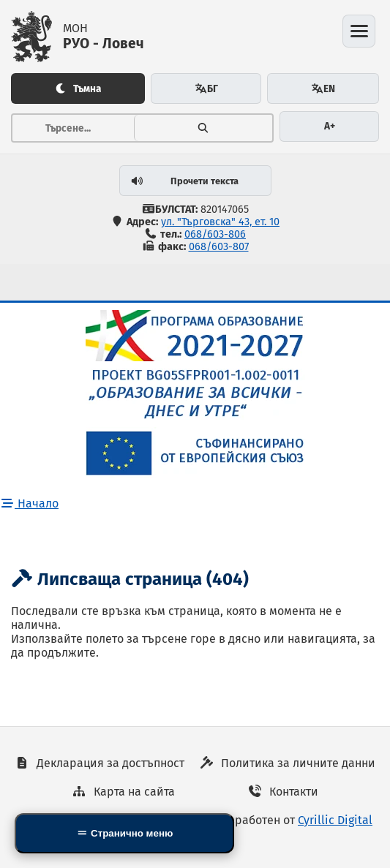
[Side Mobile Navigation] (124, 833)
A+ (330, 126)
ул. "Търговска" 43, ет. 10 (220, 222)
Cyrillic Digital (335, 820)
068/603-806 (215, 234)
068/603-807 (219, 247)
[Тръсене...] (73, 128)
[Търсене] (203, 128)
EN (323, 89)
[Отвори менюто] (359, 31)
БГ (206, 89)
